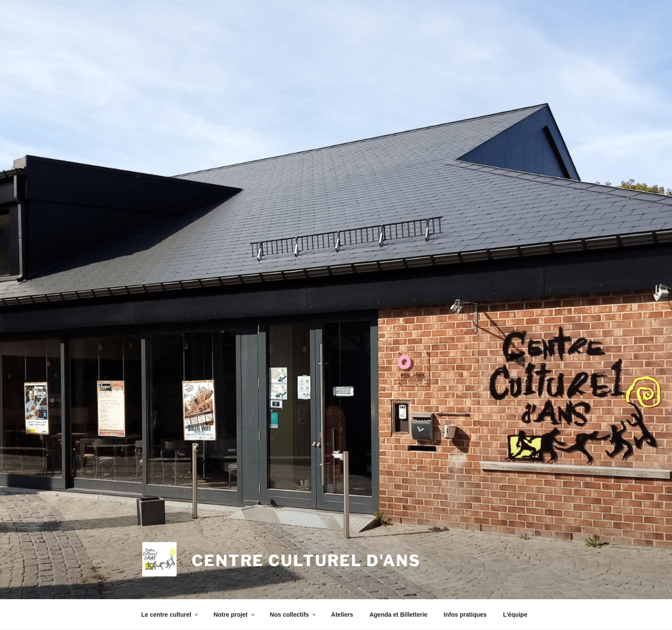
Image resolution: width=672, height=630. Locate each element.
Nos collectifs (294, 615)
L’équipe (515, 615)
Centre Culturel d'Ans (306, 561)
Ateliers (342, 615)
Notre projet (234, 615)
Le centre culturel (171, 615)
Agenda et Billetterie (398, 615)
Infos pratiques (465, 615)
